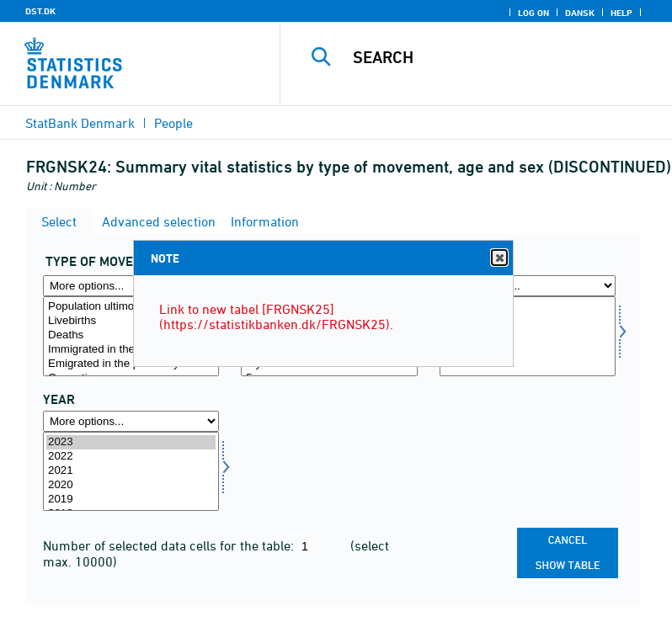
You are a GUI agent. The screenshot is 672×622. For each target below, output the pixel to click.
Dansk (580, 13)
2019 (131, 500)
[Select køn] (528, 336)
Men (528, 307)
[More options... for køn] (528, 286)
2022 (131, 457)
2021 (131, 471)
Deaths (131, 335)
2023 (131, 442)
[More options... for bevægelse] (131, 286)
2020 (131, 485)
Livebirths (131, 321)
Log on (533, 13)
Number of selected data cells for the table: (170, 545)
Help (621, 13)
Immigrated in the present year (131, 350)
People (173, 123)
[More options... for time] (131, 421)
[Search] (501, 57)
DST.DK (40, 11)
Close (499, 258)
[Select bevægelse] (131, 336)
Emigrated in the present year (131, 364)
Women (528, 321)
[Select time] (131, 472)
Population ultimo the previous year (131, 307)
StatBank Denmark (80, 123)
